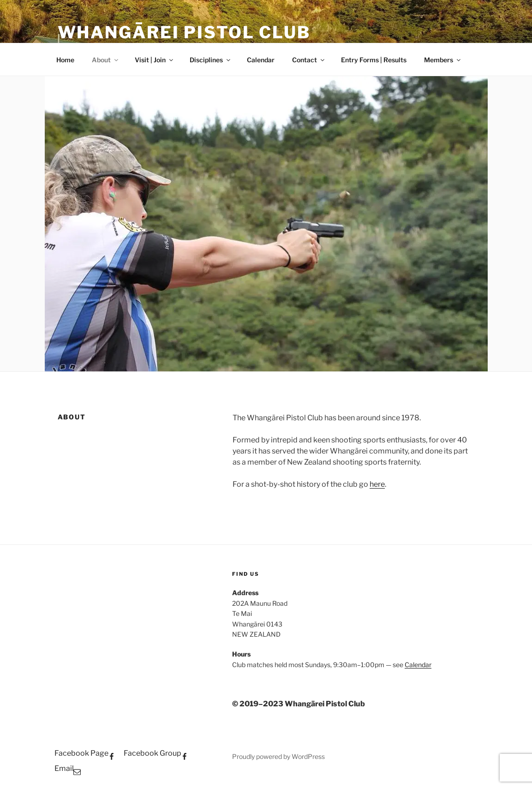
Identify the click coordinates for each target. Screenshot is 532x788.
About (106, 60)
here (377, 484)
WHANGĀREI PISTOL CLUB (184, 32)
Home (65, 60)
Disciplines (211, 60)
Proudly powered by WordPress (278, 756)
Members (443, 60)
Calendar (261, 60)
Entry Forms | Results (374, 60)
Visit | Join (155, 60)
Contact (309, 60)
